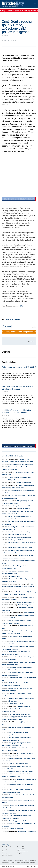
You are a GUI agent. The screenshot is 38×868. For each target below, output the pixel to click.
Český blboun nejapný (24, 605)
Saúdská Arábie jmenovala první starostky (21, 699)
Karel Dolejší (13, 602)
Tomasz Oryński (13, 459)
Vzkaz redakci (21, 849)
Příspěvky (20, 853)
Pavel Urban (13, 706)
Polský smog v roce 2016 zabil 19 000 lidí (19, 367)
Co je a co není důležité (24, 706)
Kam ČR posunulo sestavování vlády (19, 532)
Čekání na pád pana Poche (23, 483)
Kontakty (4, 849)
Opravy (4, 851)
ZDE (21, 306)
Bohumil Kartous (14, 626)
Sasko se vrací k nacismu (16, 829)
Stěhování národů (29, 613)
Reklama (4, 853)
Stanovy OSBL (21, 847)
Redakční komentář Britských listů (19, 584)
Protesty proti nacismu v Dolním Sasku (20, 537)
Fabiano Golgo (13, 485)
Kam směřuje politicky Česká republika (20, 506)
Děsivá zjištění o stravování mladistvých (20, 548)
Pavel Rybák (13, 753)
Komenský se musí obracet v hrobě (19, 714)
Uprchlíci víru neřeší (14, 576)
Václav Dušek (12, 509)
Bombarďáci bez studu (24, 509)
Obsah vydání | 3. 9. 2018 (12, 456)
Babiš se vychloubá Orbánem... (17, 540)
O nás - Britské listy (7, 847)
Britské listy (16, 4)
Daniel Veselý (13, 605)
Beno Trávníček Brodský (16, 613)
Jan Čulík (11, 472)
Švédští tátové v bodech (16, 704)
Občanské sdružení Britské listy (22, 861)
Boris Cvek (12, 483)
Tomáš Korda (13, 722)
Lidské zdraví (9, 320)
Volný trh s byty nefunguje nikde (18, 764)
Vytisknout (7, 326)
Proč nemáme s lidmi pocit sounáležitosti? (21, 464)
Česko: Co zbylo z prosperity (26, 602)
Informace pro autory (23, 851)
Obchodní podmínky (7, 855)
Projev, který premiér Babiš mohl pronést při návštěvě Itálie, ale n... (18, 587)
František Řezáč (13, 555)
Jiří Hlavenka (12, 501)
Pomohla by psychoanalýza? (17, 821)
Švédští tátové (13, 701)
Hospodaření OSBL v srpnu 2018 (18, 535)
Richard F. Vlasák (14, 597)
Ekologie (18, 320)
